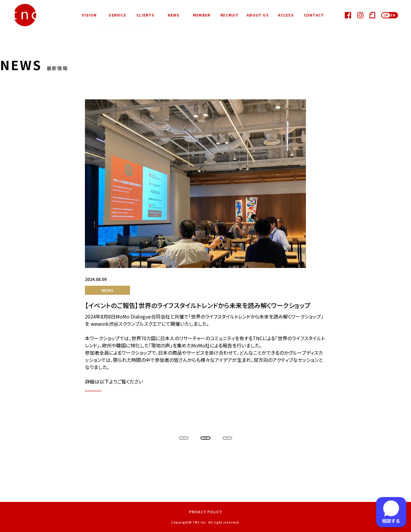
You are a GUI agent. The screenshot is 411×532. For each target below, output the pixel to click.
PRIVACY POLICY (206, 512)
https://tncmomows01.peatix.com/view (130, 389)
